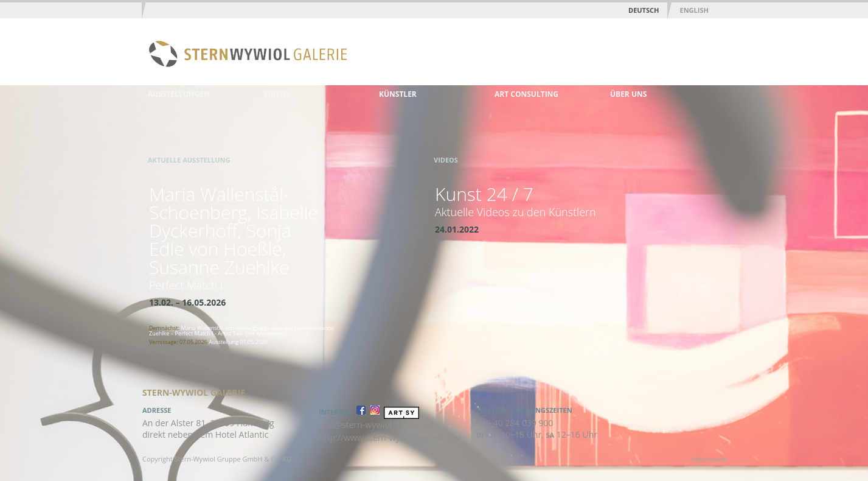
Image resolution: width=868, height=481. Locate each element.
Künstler (398, 94)
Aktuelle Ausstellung (189, 160)
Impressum (709, 459)
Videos (277, 94)
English (694, 10)
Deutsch (644, 10)
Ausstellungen (179, 94)
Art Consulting (526, 94)
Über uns (628, 94)
